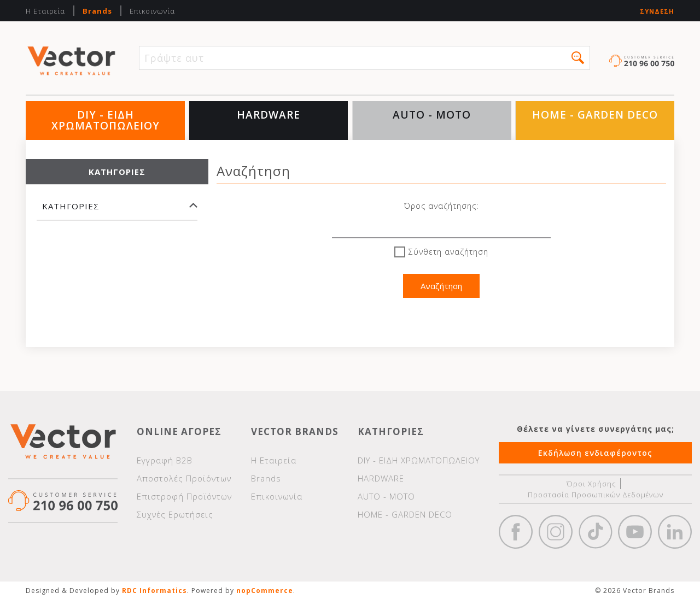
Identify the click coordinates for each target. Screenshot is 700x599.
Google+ (675, 532)
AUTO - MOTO (432, 115)
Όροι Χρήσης (591, 484)
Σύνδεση (657, 11)
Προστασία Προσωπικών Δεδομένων (596, 495)
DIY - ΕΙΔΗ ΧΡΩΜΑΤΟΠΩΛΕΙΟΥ (106, 120)
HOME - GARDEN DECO (595, 115)
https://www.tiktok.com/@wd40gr (596, 532)
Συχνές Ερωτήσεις (175, 514)
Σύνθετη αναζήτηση (448, 252)
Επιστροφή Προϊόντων (184, 496)
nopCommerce (265, 591)
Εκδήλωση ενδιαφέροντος (595, 453)
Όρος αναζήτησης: (441, 206)
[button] (578, 58)
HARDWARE (269, 115)
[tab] (117, 211)
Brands (97, 11)
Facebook (516, 532)
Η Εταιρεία (45, 11)
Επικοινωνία (152, 11)
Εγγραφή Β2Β (165, 460)
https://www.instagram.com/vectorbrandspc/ (556, 532)
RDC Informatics (154, 591)
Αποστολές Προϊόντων (184, 478)
